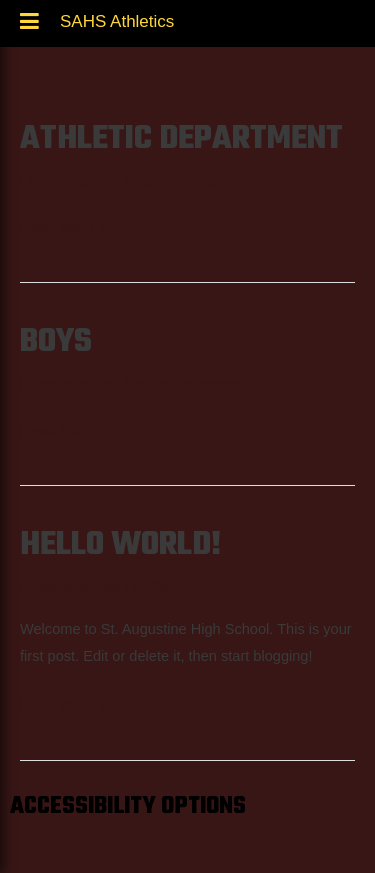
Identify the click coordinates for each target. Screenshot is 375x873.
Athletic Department (181, 139)
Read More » (63, 224)
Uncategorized (70, 181)
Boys (56, 342)
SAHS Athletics (117, 27)
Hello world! (121, 545)
